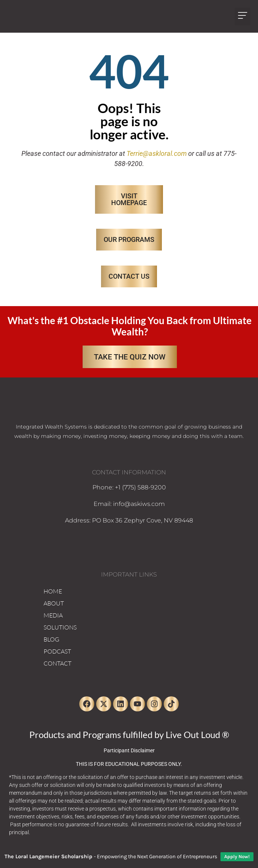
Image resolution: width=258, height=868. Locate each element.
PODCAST (57, 651)
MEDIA (53, 615)
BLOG (51, 639)
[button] (243, 16)
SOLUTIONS (60, 627)
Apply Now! (237, 857)
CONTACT (57, 663)
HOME (53, 591)
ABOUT (54, 603)
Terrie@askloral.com (157, 153)
